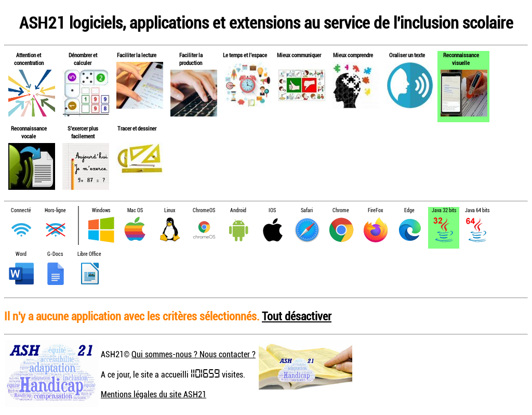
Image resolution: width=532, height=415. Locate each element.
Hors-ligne (55, 210)
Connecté (21, 210)
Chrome (341, 210)
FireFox (375, 210)
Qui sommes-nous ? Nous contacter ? (194, 354)
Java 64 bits (477, 210)
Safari (307, 210)
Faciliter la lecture (137, 55)
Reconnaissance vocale (29, 132)
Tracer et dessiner (137, 128)
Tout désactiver (297, 316)
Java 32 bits (444, 210)
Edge (409, 210)
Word (21, 254)
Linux (170, 210)
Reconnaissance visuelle (461, 59)
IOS (272, 210)
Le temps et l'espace (245, 55)
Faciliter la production (191, 59)
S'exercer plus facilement (83, 132)
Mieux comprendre (353, 55)
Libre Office (89, 254)
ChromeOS (204, 210)
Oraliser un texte (407, 55)
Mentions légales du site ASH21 (154, 394)
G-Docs (55, 254)
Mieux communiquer (299, 55)
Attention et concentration (29, 59)
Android (238, 210)
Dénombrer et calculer (83, 59)
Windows (101, 210)
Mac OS (135, 210)
